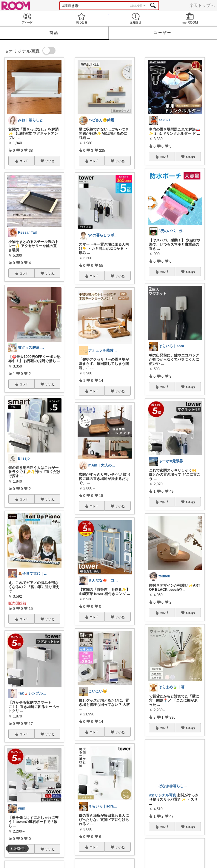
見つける (81, 18)
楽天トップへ (202, 5)
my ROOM (190, 18)
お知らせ (136, 18)
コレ (24, 161)
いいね (50, 161)
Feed (27, 18)
